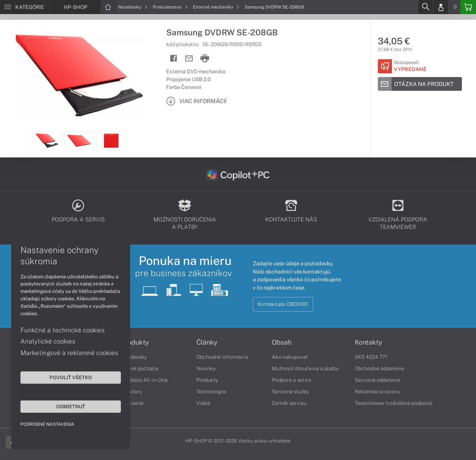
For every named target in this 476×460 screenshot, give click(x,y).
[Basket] (468, 7)
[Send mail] (189, 59)
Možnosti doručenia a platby (305, 368)
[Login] (441, 7)
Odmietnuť (71, 406)
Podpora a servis (292, 380)
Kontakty (369, 342)
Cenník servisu (289, 403)
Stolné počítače (140, 368)
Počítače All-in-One (144, 380)
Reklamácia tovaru (377, 392)
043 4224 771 (371, 357)
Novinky (206, 368)
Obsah (282, 342)
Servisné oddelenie (378, 380)
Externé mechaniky (216, 7)
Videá (203, 403)
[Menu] (25, 7)
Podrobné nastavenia (47, 424)
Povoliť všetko (71, 377)
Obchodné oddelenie (379, 368)
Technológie (211, 392)
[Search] (425, 7)
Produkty (135, 342)
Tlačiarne (132, 403)
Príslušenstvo (170, 7)
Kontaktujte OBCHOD (283, 304)
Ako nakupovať (290, 357)
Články (207, 342)
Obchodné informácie (222, 357)
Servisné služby (290, 392)
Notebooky (133, 7)
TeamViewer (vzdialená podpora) (394, 403)
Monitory (131, 392)
